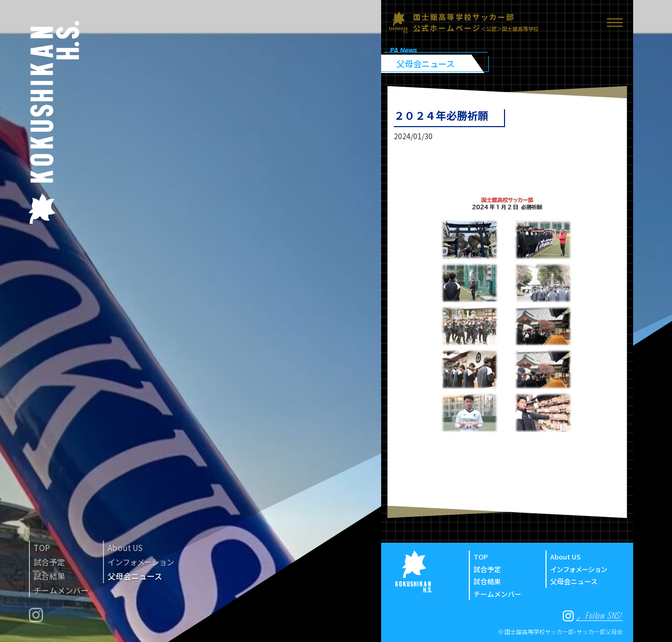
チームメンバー (61, 590)
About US (125, 548)
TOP (42, 548)
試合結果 (49, 576)
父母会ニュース (135, 576)
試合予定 (49, 562)
